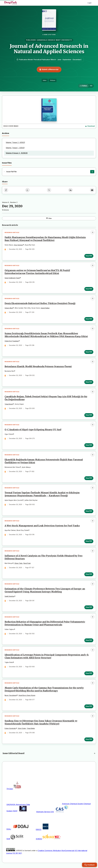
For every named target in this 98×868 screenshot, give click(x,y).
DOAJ (45, 80)
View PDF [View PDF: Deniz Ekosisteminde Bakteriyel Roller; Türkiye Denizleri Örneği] (89, 319)
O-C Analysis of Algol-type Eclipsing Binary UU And (33, 430)
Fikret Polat (27, 564)
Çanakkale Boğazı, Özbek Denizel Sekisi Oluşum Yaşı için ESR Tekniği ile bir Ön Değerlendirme (46, 398)
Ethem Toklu (19, 564)
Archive (6, 133)
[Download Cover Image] (90, 126)
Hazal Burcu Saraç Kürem (27, 696)
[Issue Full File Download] (92, 172)
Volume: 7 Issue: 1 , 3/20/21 (15, 148)
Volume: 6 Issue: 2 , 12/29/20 (17, 153)
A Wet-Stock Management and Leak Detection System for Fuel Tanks (42, 526)
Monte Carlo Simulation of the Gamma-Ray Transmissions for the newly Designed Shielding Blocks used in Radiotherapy (44, 690)
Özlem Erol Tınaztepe (12, 341)
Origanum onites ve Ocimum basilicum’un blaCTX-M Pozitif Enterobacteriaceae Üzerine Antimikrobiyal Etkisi (37, 272)
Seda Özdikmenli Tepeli (12, 278)
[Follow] (84, 86)
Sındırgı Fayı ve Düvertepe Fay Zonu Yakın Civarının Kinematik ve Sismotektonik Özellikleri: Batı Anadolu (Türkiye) (41, 723)
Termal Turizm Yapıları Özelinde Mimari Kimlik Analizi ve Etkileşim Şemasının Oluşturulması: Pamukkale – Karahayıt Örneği (42, 495)
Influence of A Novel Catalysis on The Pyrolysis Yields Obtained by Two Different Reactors (44, 558)
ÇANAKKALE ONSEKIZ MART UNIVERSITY (54, 40)
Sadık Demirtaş (9, 597)
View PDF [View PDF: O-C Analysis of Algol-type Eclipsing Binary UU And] (89, 445)
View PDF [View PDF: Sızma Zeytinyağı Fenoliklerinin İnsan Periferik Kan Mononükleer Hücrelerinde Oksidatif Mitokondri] (89, 352)
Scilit (8, 840)
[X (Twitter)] (49, 190)
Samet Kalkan (45, 308)
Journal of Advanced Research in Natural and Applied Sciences (49, 49)
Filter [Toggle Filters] (49, 218)
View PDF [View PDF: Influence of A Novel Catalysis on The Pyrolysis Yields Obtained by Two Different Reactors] (89, 575)
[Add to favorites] (93, 232)
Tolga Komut (9, 405)
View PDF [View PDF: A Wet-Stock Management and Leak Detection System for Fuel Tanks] (89, 542)
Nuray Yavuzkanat (11, 696)
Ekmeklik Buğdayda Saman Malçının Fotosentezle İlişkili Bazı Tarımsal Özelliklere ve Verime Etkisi (44, 462)
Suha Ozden (22, 729)
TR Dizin (53, 80)
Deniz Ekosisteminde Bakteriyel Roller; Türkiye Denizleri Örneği (40, 304)
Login (90, 3)
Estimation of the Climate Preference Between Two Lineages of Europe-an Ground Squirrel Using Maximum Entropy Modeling (45, 591)
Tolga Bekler (31, 729)
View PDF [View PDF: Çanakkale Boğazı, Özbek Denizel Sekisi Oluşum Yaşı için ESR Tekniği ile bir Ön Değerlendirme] (89, 415)
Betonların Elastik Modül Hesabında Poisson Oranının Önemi (38, 367)
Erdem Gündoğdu (10, 729)
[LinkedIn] (70, 190)
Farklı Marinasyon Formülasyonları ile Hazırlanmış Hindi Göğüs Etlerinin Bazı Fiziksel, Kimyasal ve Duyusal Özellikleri (45, 239)
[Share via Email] (92, 190)
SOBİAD (39, 840)
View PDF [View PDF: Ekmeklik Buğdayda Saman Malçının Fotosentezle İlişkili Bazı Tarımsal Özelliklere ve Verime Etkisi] (89, 479)
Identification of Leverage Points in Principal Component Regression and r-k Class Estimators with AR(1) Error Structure (47, 657)
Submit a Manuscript (49, 69)
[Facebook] (6, 190)
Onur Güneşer (18, 245)
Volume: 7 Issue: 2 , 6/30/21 (15, 142)
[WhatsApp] (28, 190)
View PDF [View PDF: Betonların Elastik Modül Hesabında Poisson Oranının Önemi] (89, 382)
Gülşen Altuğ (9, 308)
